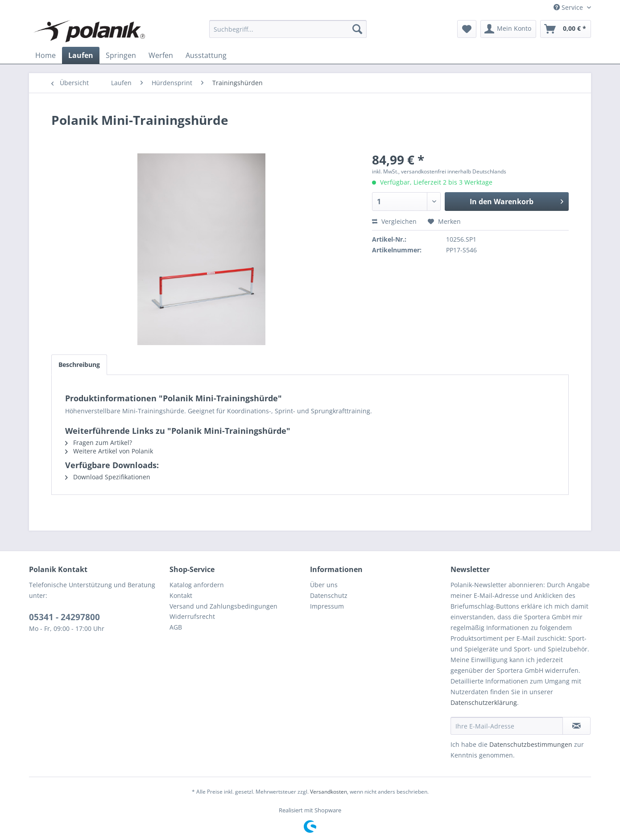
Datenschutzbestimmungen (531, 744)
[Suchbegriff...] (288, 29)
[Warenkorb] (566, 29)
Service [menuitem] (569, 7)
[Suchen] (357, 29)
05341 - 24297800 (64, 617)
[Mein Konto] (508, 29)
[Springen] (121, 55)
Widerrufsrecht (192, 616)
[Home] (45, 55)
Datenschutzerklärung (484, 702)
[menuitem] (288, 29)
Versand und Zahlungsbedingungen (223, 606)
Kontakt (181, 595)
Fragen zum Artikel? (99, 443)
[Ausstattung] (206, 55)
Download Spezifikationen (108, 477)
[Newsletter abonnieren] (577, 726)
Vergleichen (394, 221)
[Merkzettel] (467, 29)
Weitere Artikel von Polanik (109, 451)
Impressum (327, 606)
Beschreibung (79, 364)
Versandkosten (329, 792)
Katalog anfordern (197, 585)
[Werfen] (161, 55)
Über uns (324, 585)
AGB (176, 627)
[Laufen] (81, 55)
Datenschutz (329, 595)
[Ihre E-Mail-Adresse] (507, 726)
